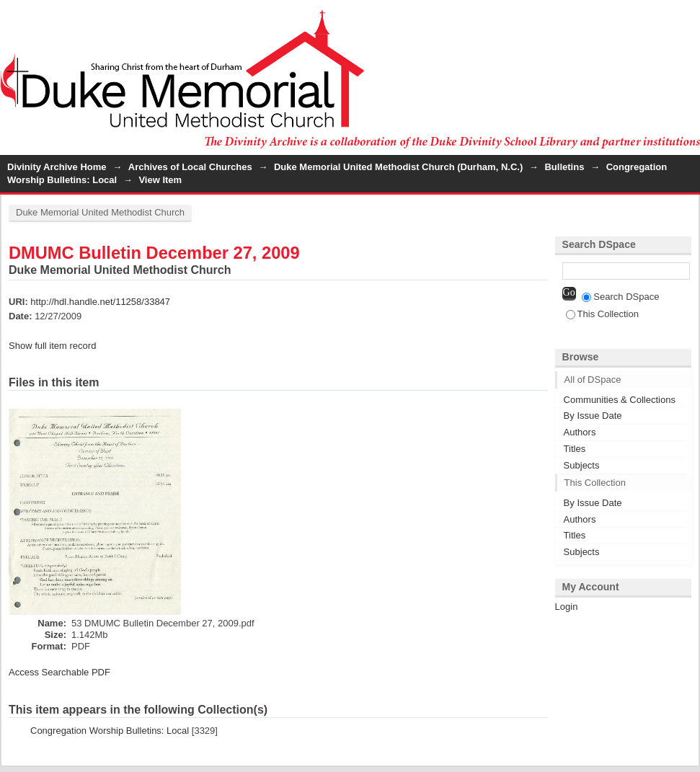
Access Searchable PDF (59, 672)
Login (688, 18)
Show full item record (52, 346)
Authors (580, 432)
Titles (575, 449)
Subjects (582, 465)
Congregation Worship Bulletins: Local (110, 731)
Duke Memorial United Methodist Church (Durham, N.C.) (398, 167)
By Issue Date (593, 416)
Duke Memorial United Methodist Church (100, 212)
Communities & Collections (620, 400)
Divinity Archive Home (57, 167)
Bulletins (564, 167)
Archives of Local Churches (190, 167)
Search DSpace (620, 297)
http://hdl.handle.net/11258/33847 (100, 302)
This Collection (602, 314)
